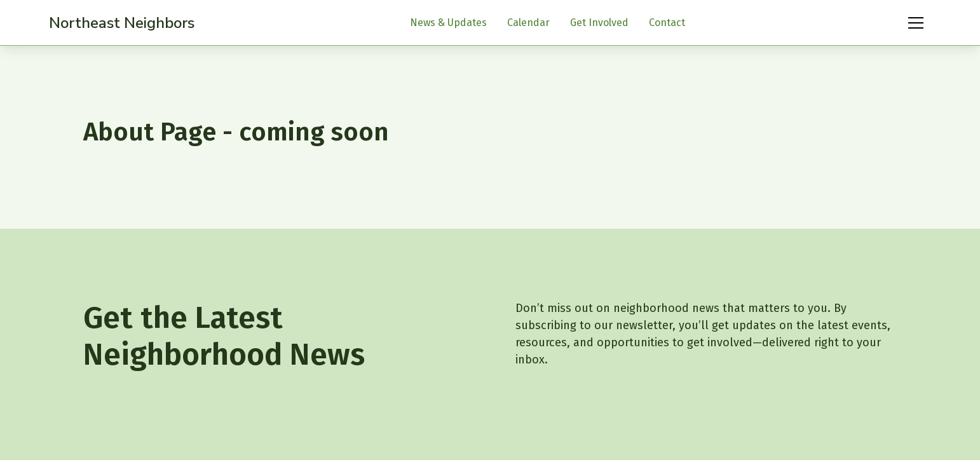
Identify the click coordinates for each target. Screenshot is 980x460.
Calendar (528, 23)
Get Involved (599, 23)
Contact (667, 23)
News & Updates (448, 23)
